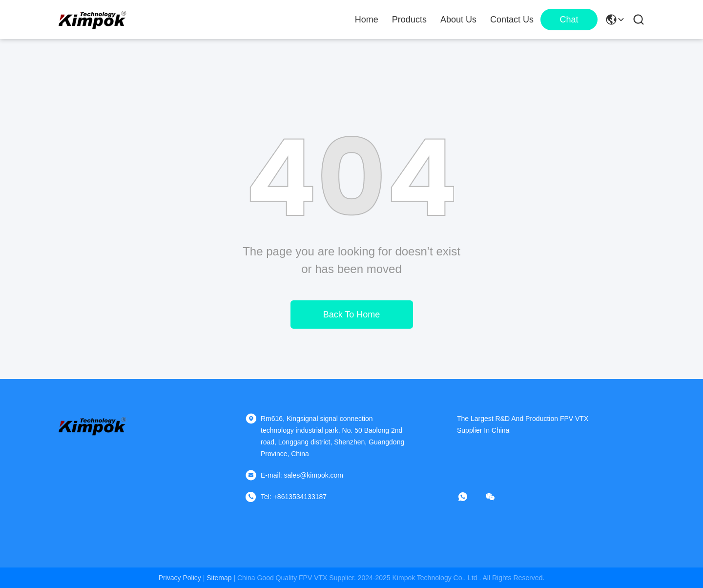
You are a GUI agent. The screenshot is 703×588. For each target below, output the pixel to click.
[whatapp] (470, 497)
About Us (458, 20)
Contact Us (512, 20)
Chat (569, 20)
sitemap (219, 578)
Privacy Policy (180, 578)
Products (409, 20)
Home (367, 20)
